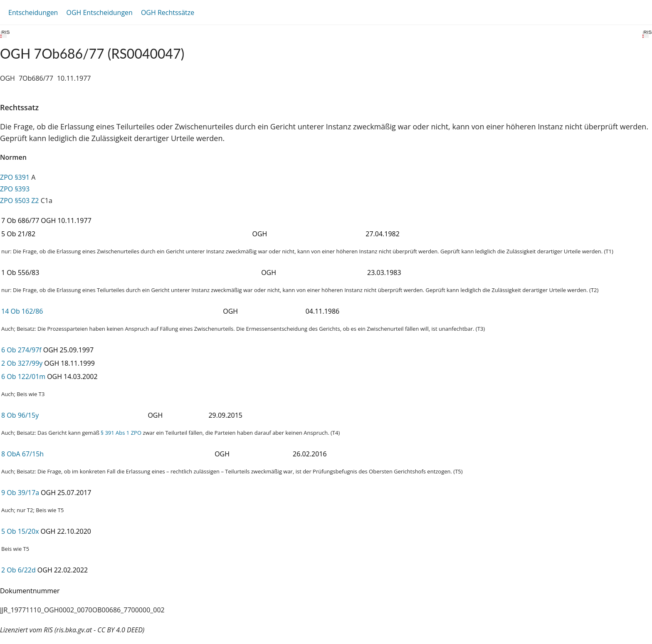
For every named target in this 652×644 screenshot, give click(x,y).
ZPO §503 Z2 (20, 201)
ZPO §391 (15, 177)
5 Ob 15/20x (20, 531)
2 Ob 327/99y (22, 363)
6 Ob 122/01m (23, 376)
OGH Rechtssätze (168, 12)
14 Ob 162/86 (22, 311)
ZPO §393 (15, 189)
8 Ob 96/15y (20, 415)
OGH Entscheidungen (99, 12)
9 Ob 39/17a (20, 493)
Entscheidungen (33, 12)
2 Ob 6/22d (19, 570)
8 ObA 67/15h (22, 454)
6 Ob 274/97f (21, 350)
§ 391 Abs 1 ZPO (121, 433)
